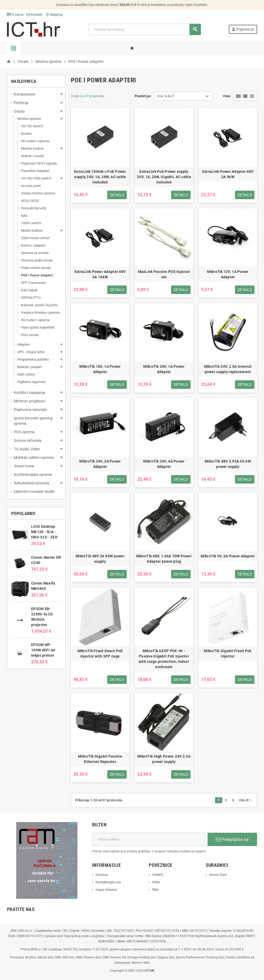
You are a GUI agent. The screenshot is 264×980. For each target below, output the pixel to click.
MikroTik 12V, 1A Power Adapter (228, 274)
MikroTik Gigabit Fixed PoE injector (228, 654)
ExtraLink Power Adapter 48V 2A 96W (228, 174)
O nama (15, 15)
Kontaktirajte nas (108, 882)
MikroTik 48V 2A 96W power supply (100, 559)
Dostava (102, 875)
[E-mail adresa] (150, 839)
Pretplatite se (232, 839)
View (227, 96)
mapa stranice (106, 890)
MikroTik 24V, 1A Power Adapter (164, 369)
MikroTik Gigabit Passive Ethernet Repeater (100, 759)
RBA (155, 890)
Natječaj (54, 15)
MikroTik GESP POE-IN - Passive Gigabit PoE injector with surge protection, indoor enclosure (164, 659)
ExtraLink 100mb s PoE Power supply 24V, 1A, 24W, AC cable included (100, 177)
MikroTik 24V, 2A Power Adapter (100, 464)
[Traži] (144, 29)
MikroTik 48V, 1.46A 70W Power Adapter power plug (164, 559)
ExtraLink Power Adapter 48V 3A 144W (100, 274)
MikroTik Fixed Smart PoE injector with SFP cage (100, 654)
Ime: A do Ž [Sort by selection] (166, 96)
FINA (156, 882)
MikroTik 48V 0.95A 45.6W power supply (228, 464)
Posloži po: (143, 96)
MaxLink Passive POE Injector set (164, 274)
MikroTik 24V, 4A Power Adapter (164, 464)
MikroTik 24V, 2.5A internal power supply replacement (228, 369)
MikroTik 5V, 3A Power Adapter (228, 556)
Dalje (246, 800)
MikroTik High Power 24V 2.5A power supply (164, 759)
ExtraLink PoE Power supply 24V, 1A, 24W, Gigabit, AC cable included (164, 177)
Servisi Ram (218, 875)
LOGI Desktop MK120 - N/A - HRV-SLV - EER (44, 532)
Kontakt (35, 15)
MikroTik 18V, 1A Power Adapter (100, 369)
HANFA (158, 875)
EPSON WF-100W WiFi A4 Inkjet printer (43, 650)
